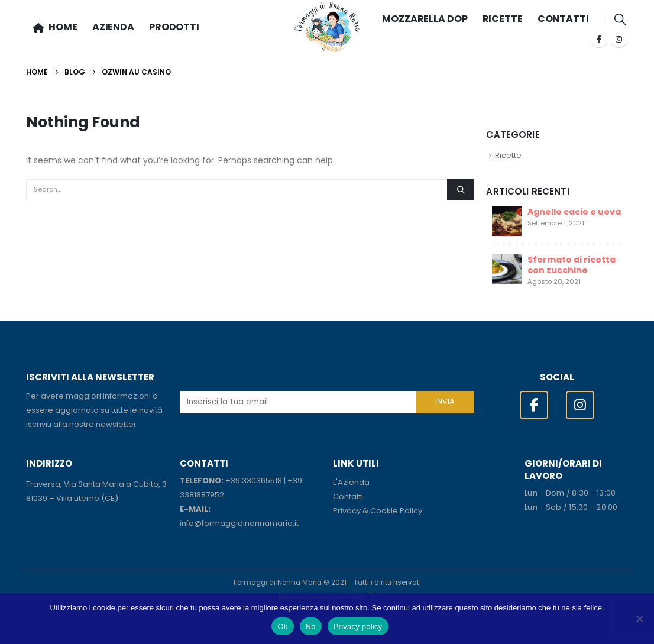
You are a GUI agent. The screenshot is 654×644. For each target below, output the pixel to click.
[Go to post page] (507, 220)
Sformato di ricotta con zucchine (572, 265)
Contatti (348, 496)
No (311, 627)
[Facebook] (599, 39)
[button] (621, 20)
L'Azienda (351, 482)
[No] (639, 619)
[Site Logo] (327, 27)
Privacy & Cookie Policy (378, 511)
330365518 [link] (262, 480)
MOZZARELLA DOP (425, 19)
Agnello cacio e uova (574, 212)
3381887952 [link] (202, 495)
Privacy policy (358, 627)
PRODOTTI (174, 27)
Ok (282, 627)
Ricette (508, 155)
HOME (55, 27)
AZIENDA (113, 27)
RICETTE (503, 19)
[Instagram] (619, 39)
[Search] (461, 190)
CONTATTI (563, 19)
